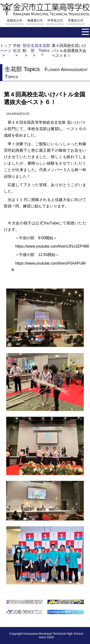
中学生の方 (55, 20)
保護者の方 (35, 20)
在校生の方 (15, 20)
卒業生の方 (76, 20)
